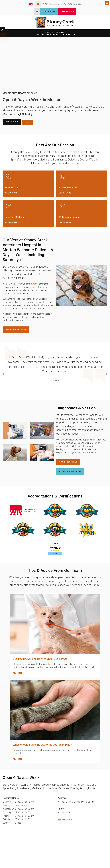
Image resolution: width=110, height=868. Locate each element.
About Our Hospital (16, 330)
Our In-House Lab (68, 462)
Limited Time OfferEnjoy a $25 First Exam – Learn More (54, 33)
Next (107, 374)
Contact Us (64, 720)
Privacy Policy (8, 860)
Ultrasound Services (70, 472)
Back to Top (8, 865)
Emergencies (67, 11)
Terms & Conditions (11, 862)
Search (30, 862)
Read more (11, 657)
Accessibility (19, 860)
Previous (3, 374)
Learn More (11, 193)
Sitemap (23, 862)
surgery (34, 284)
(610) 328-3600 (76, 4)
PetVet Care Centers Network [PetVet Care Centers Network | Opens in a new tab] (97, 864)
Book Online (49, 11)
